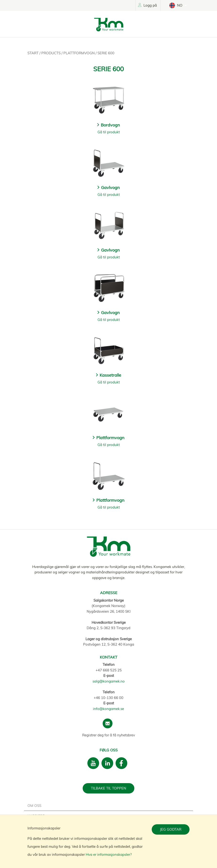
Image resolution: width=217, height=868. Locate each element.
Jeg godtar (171, 829)
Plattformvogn (79, 53)
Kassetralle (110, 375)
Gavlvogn (110, 187)
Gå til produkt (109, 132)
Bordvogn (110, 125)
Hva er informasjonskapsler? (109, 854)
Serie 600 (106, 53)
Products (51, 53)
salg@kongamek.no (109, 681)
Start (33, 53)
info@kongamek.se (108, 709)
